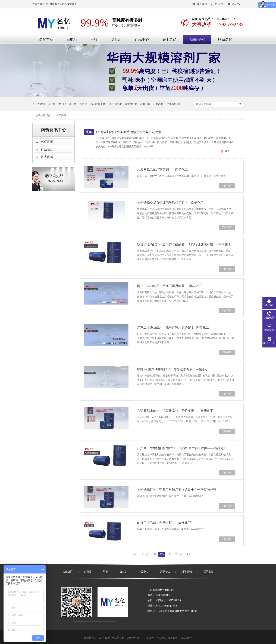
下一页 (179, 554)
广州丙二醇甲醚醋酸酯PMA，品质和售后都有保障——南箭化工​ (182, 448)
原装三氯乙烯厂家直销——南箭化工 (162, 170)
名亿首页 (46, 39)
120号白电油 (115, 104)
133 (162, 554)
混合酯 (52, 104)
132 (154, 554)
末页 (189, 554)
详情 (227, 151)
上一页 (145, 554)
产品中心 (237, 4)
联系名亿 (225, 39)
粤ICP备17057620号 (167, 638)
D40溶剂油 (131, 104)
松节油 (83, 104)
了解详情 (227, 186)
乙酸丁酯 (145, 104)
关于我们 (219, 4)
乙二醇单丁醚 (98, 104)
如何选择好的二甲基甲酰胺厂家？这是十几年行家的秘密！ (178, 490)
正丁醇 (73, 104)
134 (169, 554)
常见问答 (47, 157)
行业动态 (47, 149)
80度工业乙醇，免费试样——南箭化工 (164, 523)
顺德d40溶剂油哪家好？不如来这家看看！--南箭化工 (174, 369)
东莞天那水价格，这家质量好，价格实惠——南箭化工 (175, 411)
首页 (49, 115)
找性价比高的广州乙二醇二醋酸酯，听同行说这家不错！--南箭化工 (184, 244)
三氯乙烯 (158, 104)
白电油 (72, 39)
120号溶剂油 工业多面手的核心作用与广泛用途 (128, 132)
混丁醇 (62, 104)
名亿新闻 (61, 115)
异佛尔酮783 (173, 104)
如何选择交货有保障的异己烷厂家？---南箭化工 (170, 203)
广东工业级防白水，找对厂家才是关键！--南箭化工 (173, 328)
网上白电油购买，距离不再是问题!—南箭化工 (169, 286)
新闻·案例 (197, 39)
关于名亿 (169, 39)
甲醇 (94, 39)
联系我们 (202, 4)
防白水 (116, 39)
